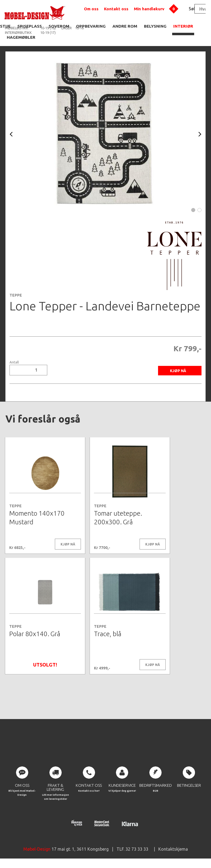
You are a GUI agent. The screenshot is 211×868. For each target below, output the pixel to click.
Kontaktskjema (173, 852)
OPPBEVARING (91, 26)
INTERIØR (183, 26)
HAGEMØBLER (21, 37)
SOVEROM (59, 26)
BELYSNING (155, 26)
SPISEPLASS (30, 26)
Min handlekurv (149, 9)
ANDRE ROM (125, 26)
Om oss (91, 9)
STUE (5, 26)
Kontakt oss (116, 9)
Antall (14, 362)
